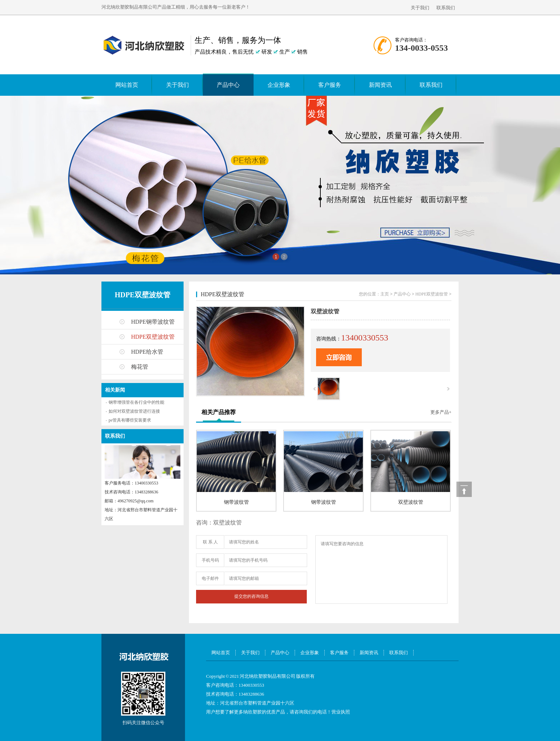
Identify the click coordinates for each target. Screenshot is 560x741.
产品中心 (228, 85)
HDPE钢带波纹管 (153, 322)
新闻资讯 (380, 85)
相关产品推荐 (219, 412)
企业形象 (279, 85)
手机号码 (210, 560)
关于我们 (420, 8)
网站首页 (127, 85)
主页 (385, 294)
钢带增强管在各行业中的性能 (136, 402)
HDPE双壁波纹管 (142, 295)
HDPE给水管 (147, 352)
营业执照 (341, 712)
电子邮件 (210, 578)
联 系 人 (210, 542)
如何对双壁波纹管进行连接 (134, 411)
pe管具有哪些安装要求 (130, 420)
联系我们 (446, 8)
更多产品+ (441, 412)
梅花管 (140, 367)
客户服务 (330, 85)
